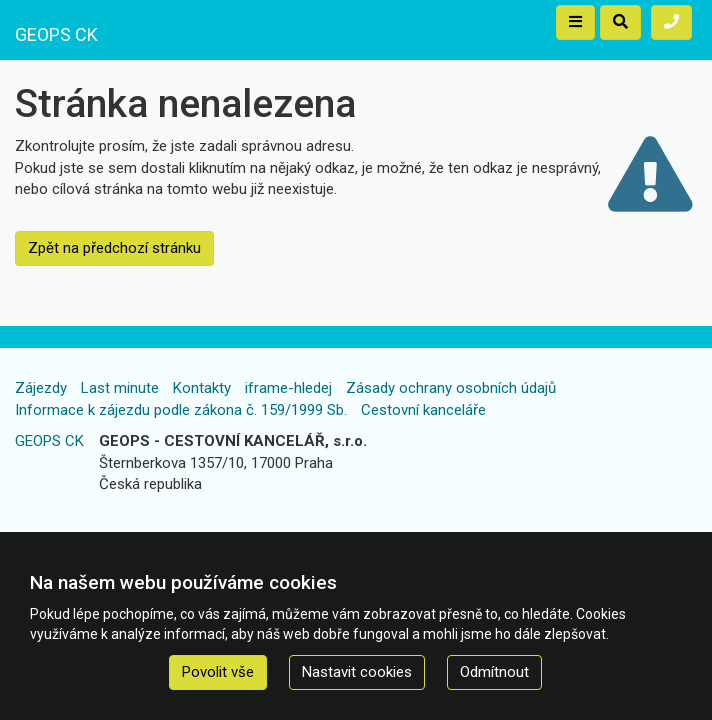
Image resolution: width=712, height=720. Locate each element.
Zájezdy (41, 388)
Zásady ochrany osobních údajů (451, 388)
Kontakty (202, 388)
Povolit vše (218, 672)
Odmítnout (494, 672)
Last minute (120, 388)
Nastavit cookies (357, 672)
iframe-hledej (288, 388)
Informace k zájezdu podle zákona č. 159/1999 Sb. (181, 410)
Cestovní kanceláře (423, 410)
